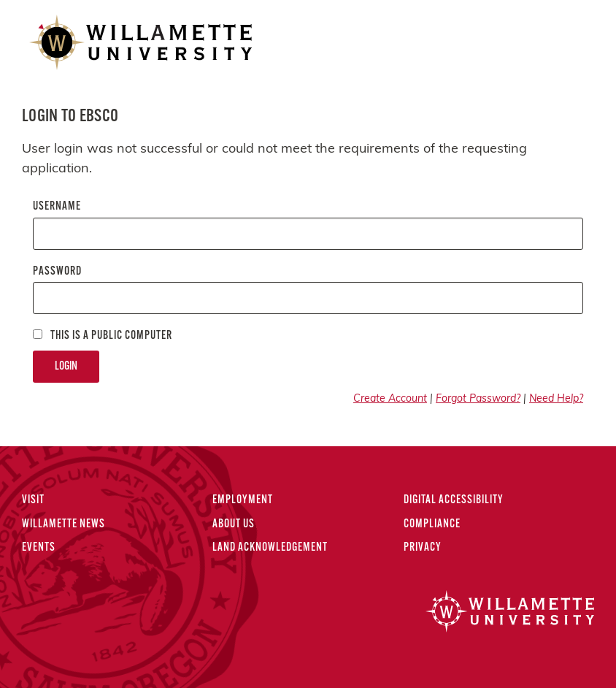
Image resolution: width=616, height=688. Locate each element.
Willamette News (63, 524)
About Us (234, 524)
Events (39, 548)
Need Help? (556, 399)
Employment (243, 500)
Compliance (432, 524)
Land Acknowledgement (270, 548)
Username (57, 207)
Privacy (423, 548)
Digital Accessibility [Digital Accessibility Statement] (454, 500)
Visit (33, 500)
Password (57, 272)
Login (66, 367)
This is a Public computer (103, 336)
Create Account (390, 399)
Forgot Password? (478, 399)
